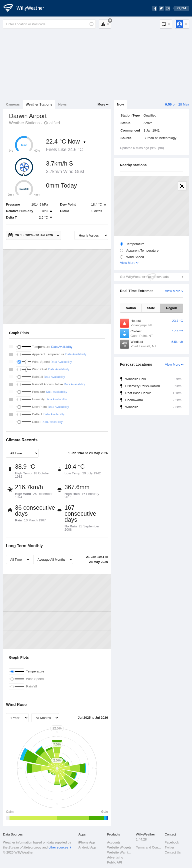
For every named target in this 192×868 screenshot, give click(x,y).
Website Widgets (119, 847)
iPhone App (87, 842)
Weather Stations (39, 104)
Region (171, 308)
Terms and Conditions (149, 847)
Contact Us (173, 852)
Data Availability (62, 347)
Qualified (52, 123)
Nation (131, 308)
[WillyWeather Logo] (26, 8)
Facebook (172, 842)
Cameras (13, 104)
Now (120, 104)
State (151, 308)
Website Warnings (120, 852)
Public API (114, 862)
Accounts (114, 842)
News (62, 104)
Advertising (115, 857)
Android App (87, 847)
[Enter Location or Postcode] (49, 24)
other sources (58, 847)
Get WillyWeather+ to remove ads (144, 277)
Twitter (169, 847)
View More (128, 263)
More (101, 104)
